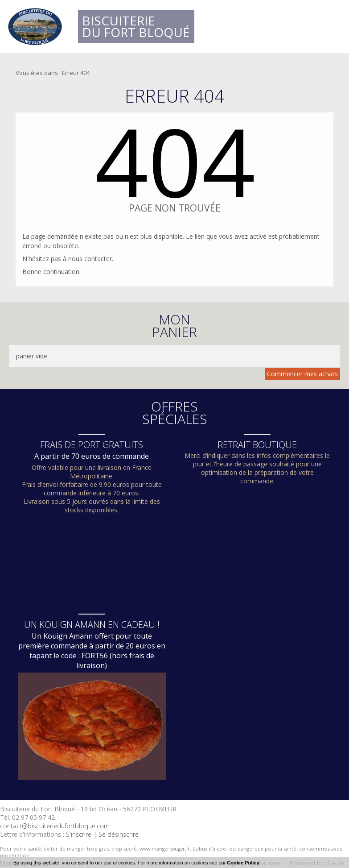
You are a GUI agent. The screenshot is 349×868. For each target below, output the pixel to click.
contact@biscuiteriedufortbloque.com (55, 826)
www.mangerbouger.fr (165, 849)
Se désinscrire (119, 834)
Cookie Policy (243, 863)
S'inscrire (79, 834)
